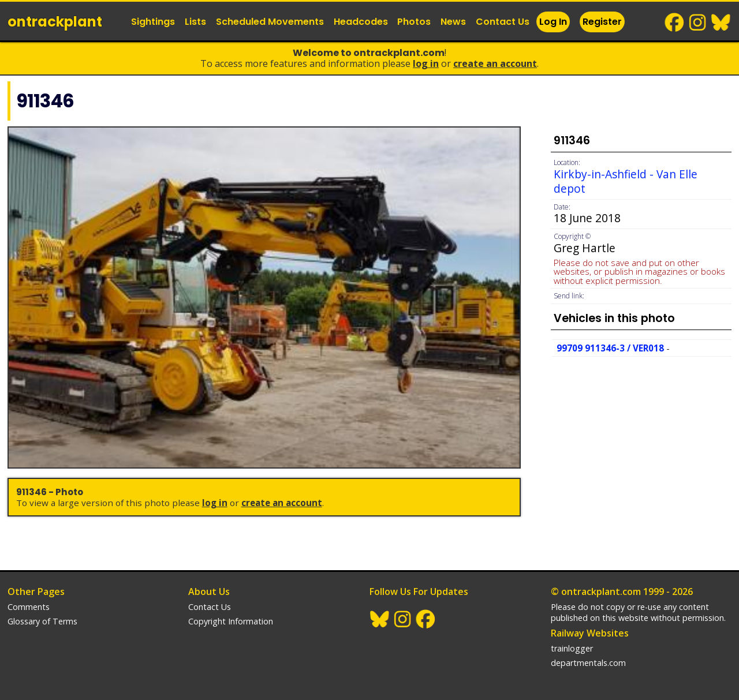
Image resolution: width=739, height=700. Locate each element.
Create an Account (495, 63)
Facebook (675, 23)
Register (602, 22)
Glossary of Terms (42, 621)
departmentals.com (588, 663)
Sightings (153, 22)
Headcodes (361, 22)
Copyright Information (231, 621)
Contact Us (503, 22)
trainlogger (572, 648)
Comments (29, 607)
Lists (195, 22)
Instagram (698, 23)
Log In (553, 22)
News (453, 22)
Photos (414, 22)
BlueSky (721, 23)
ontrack (55, 22)
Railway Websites (590, 633)
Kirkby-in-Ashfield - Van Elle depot (626, 181)
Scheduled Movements (270, 22)
